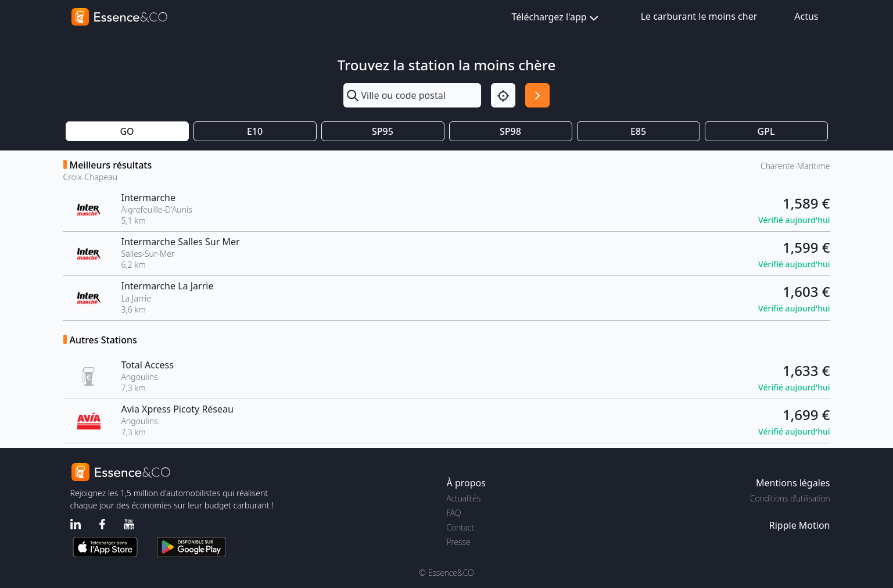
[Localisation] (503, 95)
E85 (638, 131)
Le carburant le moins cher (699, 16)
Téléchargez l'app (556, 18)
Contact (460, 527)
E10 (255, 131)
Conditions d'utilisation (790, 498)
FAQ (454, 513)
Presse (459, 542)
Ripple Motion (800, 525)
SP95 (383, 131)
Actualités (464, 498)
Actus (806, 16)
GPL (766, 131)
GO (127, 131)
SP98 (510, 131)
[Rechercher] (537, 95)
